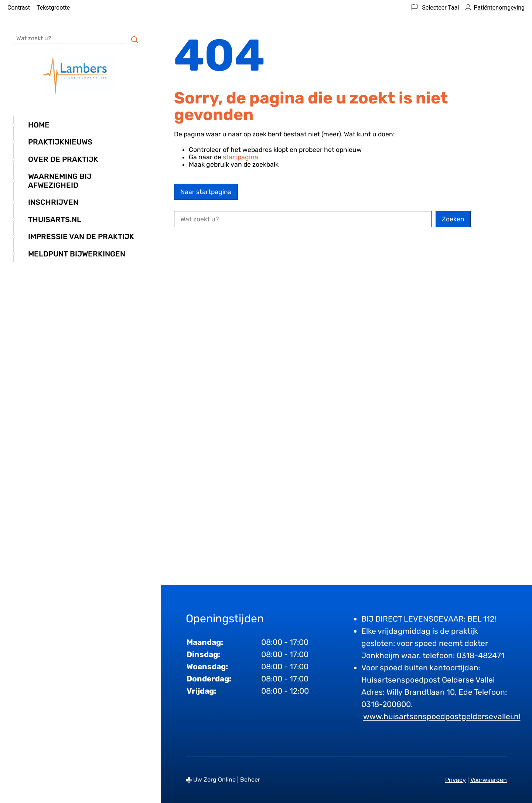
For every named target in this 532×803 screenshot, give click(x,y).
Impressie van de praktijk (81, 237)
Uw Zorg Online (214, 780)
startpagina (241, 157)
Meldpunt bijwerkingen (77, 254)
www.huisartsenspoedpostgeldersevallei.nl (442, 716)
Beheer (250, 780)
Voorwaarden (489, 780)
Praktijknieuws (60, 142)
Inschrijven (53, 202)
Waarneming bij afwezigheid (60, 181)
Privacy (456, 780)
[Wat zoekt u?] (70, 38)
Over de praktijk (63, 159)
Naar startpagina (206, 192)
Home (39, 125)
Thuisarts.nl (55, 220)
